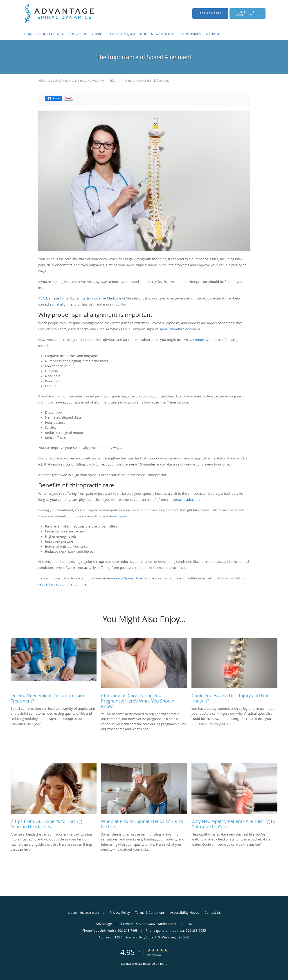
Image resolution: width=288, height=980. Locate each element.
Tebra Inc (98, 913)
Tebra (163, 964)
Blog (113, 80)
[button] (247, 13)
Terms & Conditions (150, 912)
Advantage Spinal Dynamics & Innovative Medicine (71, 80)
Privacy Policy (120, 912)
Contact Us (213, 912)
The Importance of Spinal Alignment (145, 80)
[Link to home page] (53, 13)
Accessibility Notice (185, 912)
